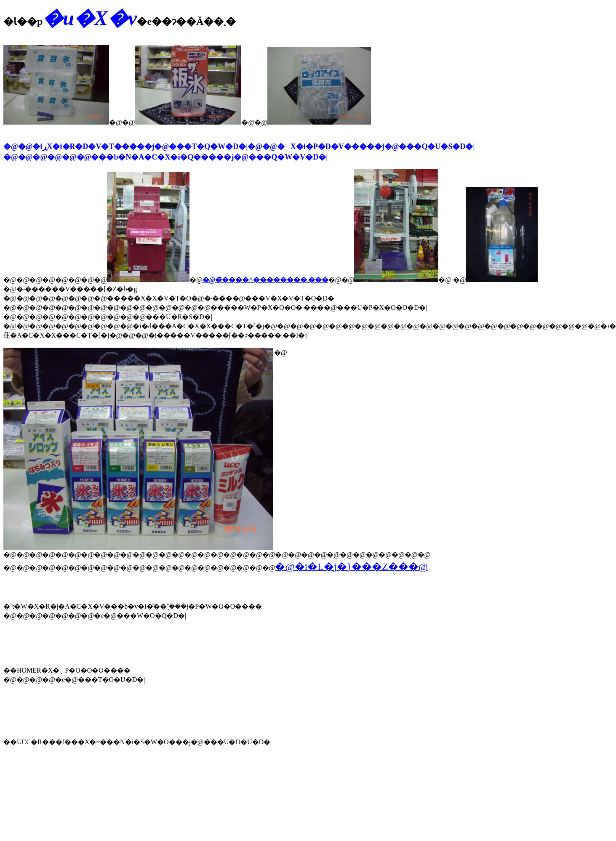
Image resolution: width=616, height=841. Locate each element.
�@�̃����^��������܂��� (265, 280)
